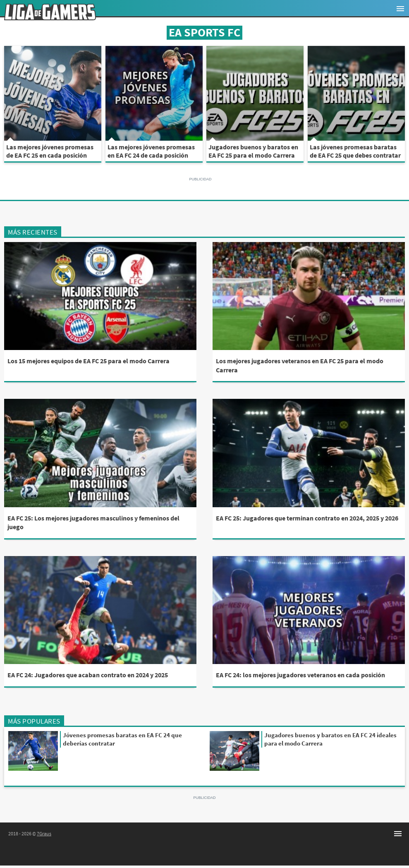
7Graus (44, 833)
